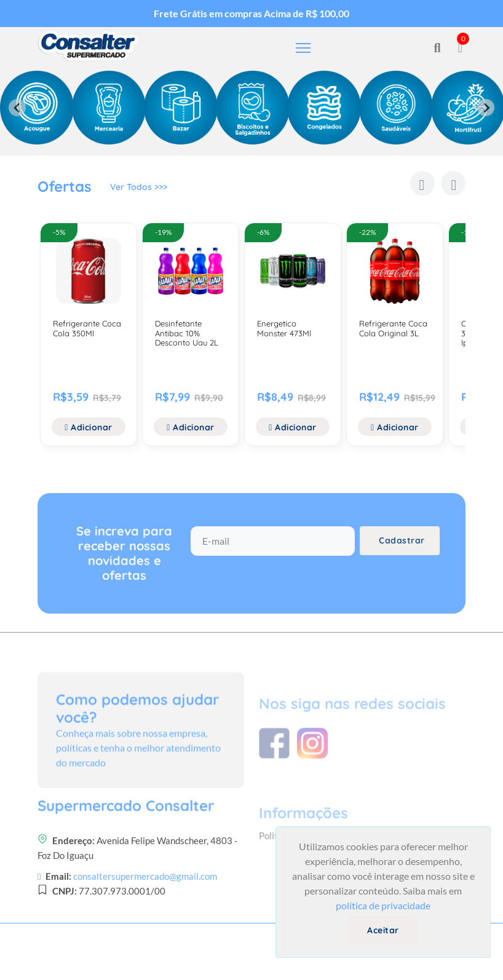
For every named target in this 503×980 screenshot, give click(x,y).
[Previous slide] (17, 108)
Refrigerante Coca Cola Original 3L (393, 328)
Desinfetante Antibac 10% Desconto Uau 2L (187, 333)
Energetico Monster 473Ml (284, 328)
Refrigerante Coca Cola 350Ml (87, 328)
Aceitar (383, 930)
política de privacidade (383, 905)
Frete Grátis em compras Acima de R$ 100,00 (251, 13)
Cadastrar (402, 546)
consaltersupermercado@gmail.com (145, 921)
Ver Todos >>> (139, 189)
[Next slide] (486, 108)
